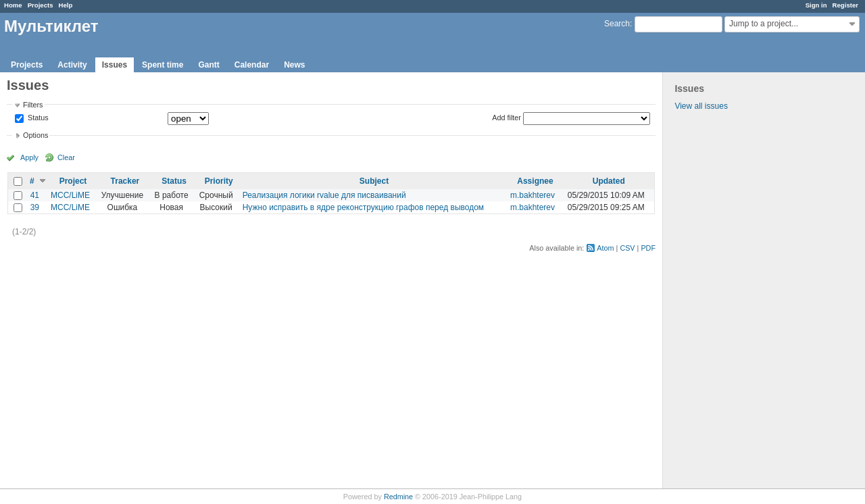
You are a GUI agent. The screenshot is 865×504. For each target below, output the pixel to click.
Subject (374, 181)
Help (66, 5)
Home (13, 5)
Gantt (208, 65)
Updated (609, 181)
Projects (41, 5)
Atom (605, 248)
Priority (219, 181)
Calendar (252, 65)
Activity (72, 65)
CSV (627, 248)
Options (35, 135)
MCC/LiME (70, 195)
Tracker (125, 181)
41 (35, 195)
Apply (29, 157)
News (294, 65)
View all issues (701, 106)
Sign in (816, 5)
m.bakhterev (533, 195)
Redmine (398, 497)
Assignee (535, 181)
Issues (115, 65)
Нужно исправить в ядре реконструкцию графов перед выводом (363, 207)
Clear (66, 157)
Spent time (163, 65)
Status (37, 118)
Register (845, 5)
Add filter (506, 118)
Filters (33, 105)
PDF (648, 248)
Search (617, 24)
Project (73, 181)
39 (35, 207)
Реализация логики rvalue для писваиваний (324, 195)
